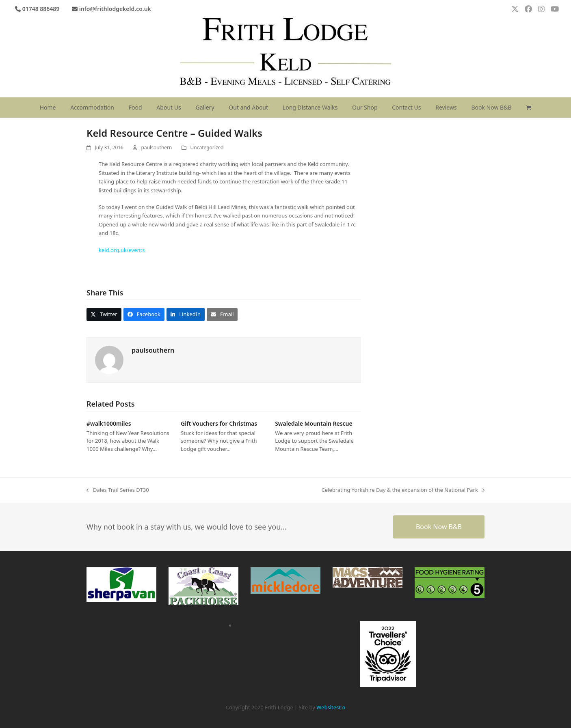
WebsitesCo (331, 707)
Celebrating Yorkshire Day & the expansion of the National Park (403, 490)
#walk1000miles (109, 423)
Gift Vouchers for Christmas (219, 423)
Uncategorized (207, 148)
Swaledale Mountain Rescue (314, 423)
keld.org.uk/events (122, 250)
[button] (529, 108)
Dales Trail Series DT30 (118, 490)
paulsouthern (157, 148)
